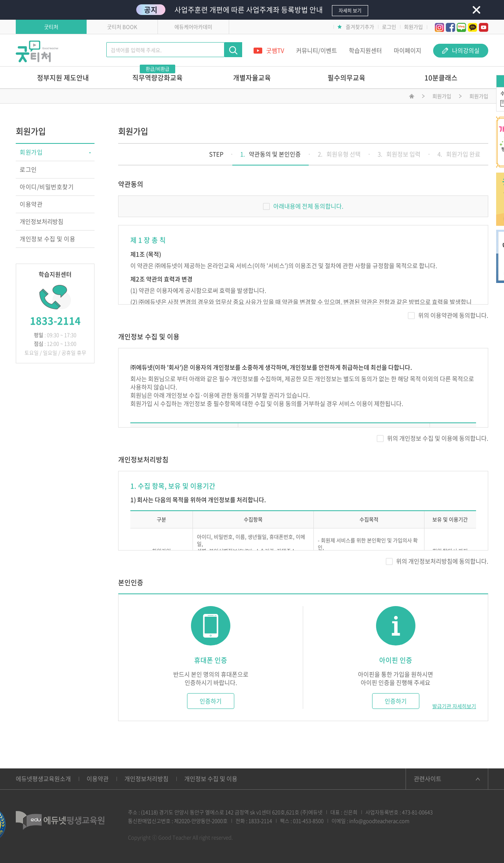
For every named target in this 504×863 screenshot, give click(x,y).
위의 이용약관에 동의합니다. (448, 315)
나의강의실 (461, 50)
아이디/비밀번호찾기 (47, 187)
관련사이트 (428, 779)
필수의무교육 (346, 77)
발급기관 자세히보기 (454, 706)
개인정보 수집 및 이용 (47, 239)
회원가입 (413, 27)
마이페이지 (408, 50)
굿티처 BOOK (122, 27)
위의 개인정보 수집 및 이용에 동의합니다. (433, 438)
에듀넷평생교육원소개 (43, 779)
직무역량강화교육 (157, 74)
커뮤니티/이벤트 (317, 50)
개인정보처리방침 (42, 221)
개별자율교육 (252, 77)
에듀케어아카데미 (193, 27)
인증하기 (211, 701)
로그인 (389, 27)
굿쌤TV (269, 50)
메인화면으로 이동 (412, 97)
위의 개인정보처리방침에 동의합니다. (437, 561)
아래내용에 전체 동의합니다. (303, 206)
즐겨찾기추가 (356, 27)
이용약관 (31, 204)
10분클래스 (441, 77)
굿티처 (51, 27)
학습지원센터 (365, 50)
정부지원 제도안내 (63, 77)
